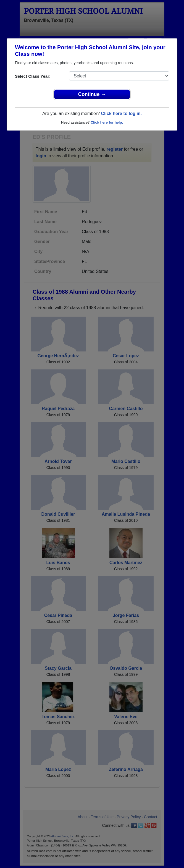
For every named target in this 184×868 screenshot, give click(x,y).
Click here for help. (107, 122)
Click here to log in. (121, 114)
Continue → (92, 94)
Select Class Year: (33, 76)
